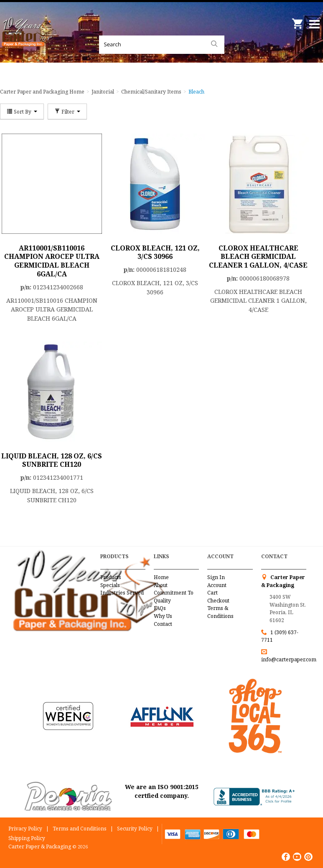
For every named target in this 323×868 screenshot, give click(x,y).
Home (161, 577)
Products (111, 577)
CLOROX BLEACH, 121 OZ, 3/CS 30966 (155, 252)
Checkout (218, 601)
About (161, 585)
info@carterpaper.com (289, 659)
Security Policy (135, 829)
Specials (110, 585)
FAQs (160, 608)
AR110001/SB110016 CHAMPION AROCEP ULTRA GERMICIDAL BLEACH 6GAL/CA (52, 261)
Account (217, 585)
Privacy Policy (25, 829)
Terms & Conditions (220, 612)
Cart (212, 593)
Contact (163, 624)
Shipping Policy (27, 838)
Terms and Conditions (80, 829)
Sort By (22, 111)
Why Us (163, 616)
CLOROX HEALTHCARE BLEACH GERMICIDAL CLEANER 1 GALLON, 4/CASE (258, 257)
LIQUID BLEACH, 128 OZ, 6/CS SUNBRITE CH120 (52, 460)
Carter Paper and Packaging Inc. (29, 42)
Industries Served (122, 593)
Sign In (216, 577)
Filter (67, 111)
